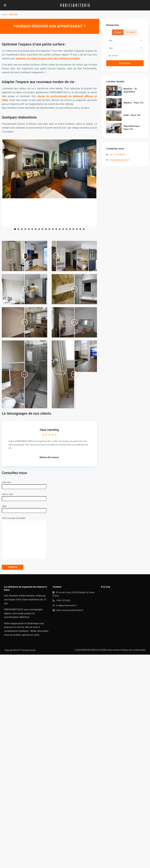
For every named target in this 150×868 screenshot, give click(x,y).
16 (67, 229)
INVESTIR (96, 650)
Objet (24, 508)
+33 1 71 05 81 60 (117, 155)
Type (111, 48)
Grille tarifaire (114, 650)
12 (53, 229)
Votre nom (24, 484)
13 (56, 229)
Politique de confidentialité (133, 650)
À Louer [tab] (118, 32)
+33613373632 (63, 600)
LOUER (78, 650)
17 (70, 229)
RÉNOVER (86, 650)
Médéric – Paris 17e (133, 103)
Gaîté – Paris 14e (132, 115)
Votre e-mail (24, 496)
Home (4, 15)
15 (63, 229)
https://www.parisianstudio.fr (70, 610)
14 (60, 229)
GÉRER (104, 650)
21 (84, 229)
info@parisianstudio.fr (119, 160)
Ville (110, 40)
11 (49, 229)
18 (73, 229)
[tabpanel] (125, 52)
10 (46, 229)
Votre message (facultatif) (24, 539)
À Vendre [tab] (131, 32)
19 (77, 229)
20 (80, 229)
